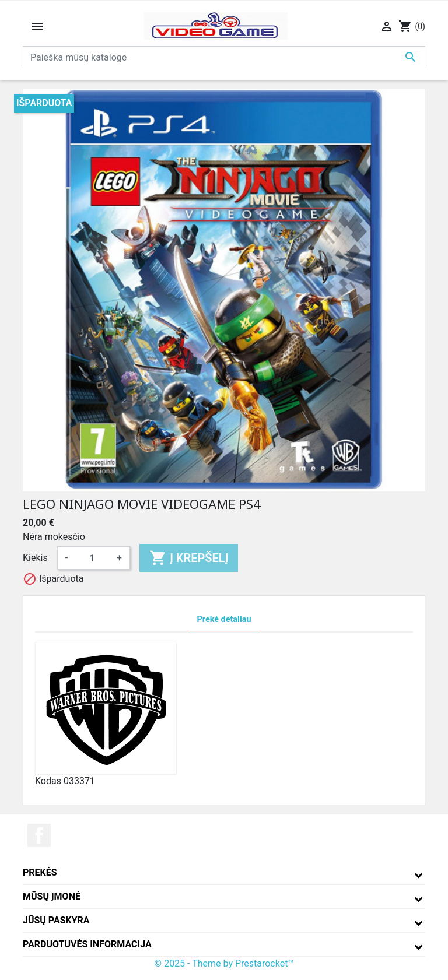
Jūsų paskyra (56, 920)
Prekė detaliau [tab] (224, 619)
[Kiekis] (92, 558)
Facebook (39, 835)
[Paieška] (224, 57)
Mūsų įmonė (52, 896)
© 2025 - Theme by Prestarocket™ (224, 963)
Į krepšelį (189, 558)
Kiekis (35, 558)
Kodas (48, 781)
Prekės (40, 872)
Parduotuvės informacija (87, 944)
